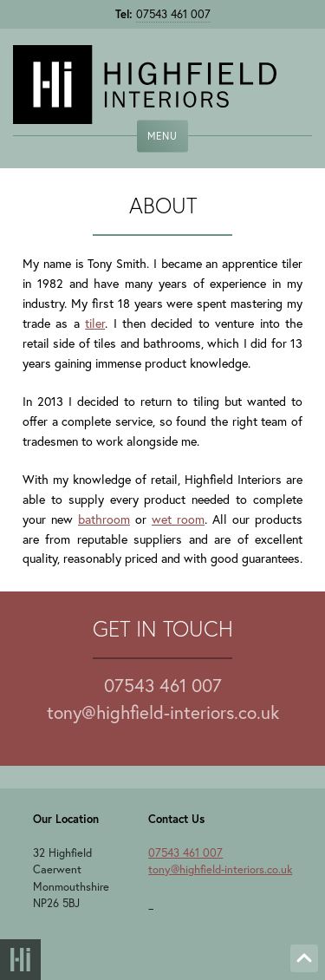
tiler (95, 323)
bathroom (104, 519)
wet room (178, 519)
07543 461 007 (173, 14)
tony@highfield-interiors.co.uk (163, 712)
